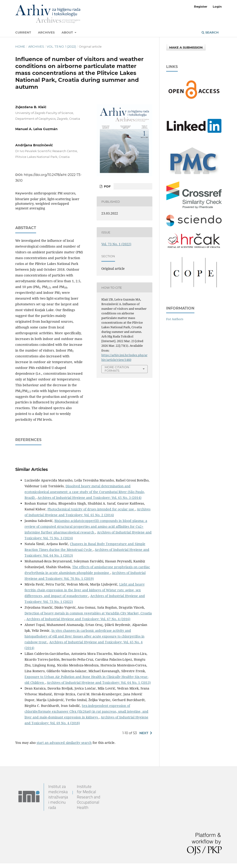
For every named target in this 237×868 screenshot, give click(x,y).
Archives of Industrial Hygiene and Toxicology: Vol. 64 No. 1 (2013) (99, 682)
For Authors (175, 319)
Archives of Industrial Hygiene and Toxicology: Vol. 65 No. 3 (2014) (89, 498)
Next (144, 733)
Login (217, 6)
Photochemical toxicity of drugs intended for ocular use (91, 509)
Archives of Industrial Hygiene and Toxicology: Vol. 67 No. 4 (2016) (78, 619)
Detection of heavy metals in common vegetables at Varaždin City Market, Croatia (88, 613)
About (68, 32)
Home (20, 46)
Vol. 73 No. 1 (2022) (61, 46)
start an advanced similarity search (64, 743)
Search (210, 32)
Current (23, 32)
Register (201, 6)
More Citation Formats (117, 369)
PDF (107, 186)
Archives (46, 32)
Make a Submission (186, 47)
